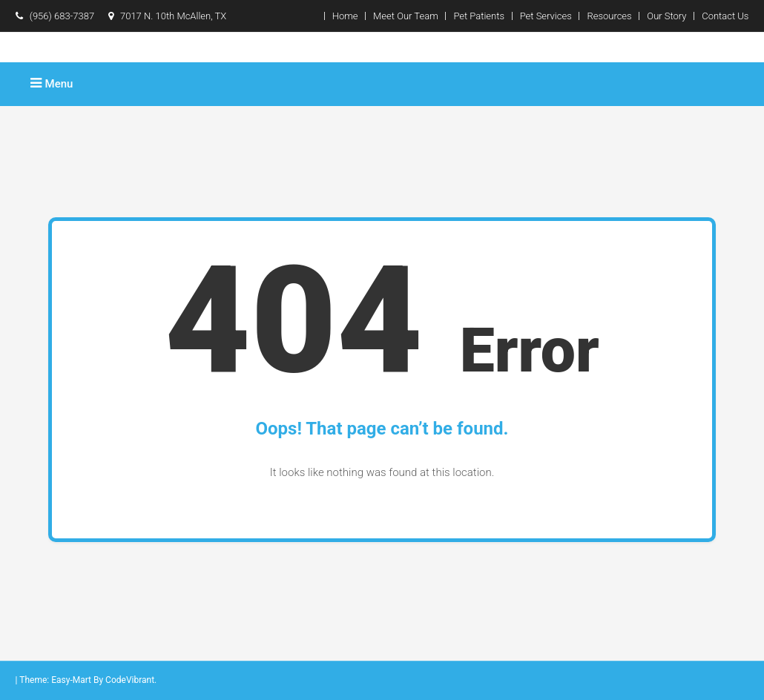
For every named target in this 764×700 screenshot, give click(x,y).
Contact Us (725, 16)
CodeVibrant (130, 680)
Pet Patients (479, 16)
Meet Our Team (406, 16)
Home (345, 16)
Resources (609, 16)
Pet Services (546, 16)
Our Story (666, 16)
